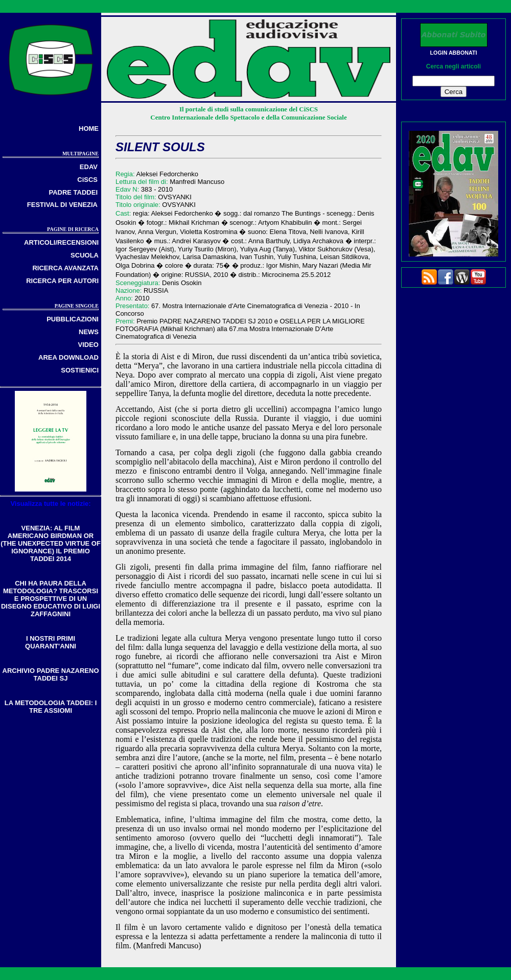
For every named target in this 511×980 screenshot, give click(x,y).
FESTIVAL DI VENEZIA (62, 205)
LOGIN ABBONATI (454, 53)
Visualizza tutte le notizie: (50, 504)
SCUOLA (85, 255)
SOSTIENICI (80, 370)
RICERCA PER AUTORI (62, 281)
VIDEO (88, 345)
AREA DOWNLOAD (68, 357)
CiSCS (87, 180)
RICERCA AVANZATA (65, 268)
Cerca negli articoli (454, 66)
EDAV (89, 167)
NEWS (89, 332)
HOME (89, 129)
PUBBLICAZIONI (73, 319)
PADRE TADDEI (73, 192)
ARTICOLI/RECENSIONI (61, 242)
